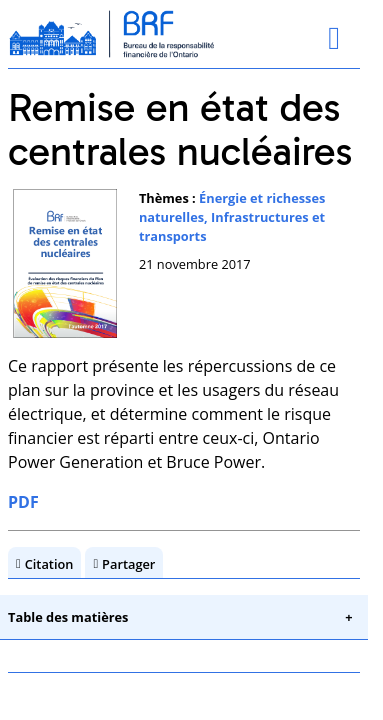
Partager (128, 564)
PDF (23, 502)
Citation (49, 564)
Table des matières (68, 617)
